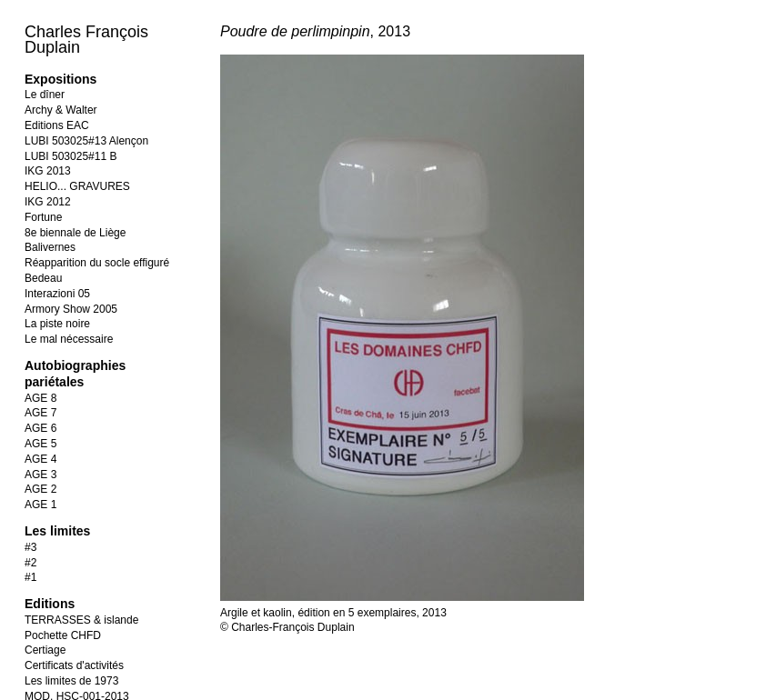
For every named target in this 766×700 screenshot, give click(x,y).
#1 (30, 577)
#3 (30, 547)
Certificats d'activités (74, 665)
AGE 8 (40, 398)
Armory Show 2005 (71, 309)
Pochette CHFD (63, 635)
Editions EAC (57, 125)
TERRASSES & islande (81, 620)
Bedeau (43, 278)
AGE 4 (40, 459)
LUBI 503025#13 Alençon (86, 141)
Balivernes (50, 247)
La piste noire (57, 324)
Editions (50, 604)
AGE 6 (40, 428)
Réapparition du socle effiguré (97, 263)
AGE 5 (40, 444)
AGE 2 (40, 489)
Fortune (43, 217)
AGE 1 (40, 505)
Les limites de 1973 (71, 681)
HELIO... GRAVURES (77, 186)
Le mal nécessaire (69, 339)
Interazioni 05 (57, 294)
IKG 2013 (48, 171)
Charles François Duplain (86, 40)
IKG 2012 (48, 202)
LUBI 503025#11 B (71, 156)
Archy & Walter (61, 110)
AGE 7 (40, 413)
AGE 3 (40, 475)
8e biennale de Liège (75, 233)
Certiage (45, 650)
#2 (30, 563)
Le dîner (45, 95)
